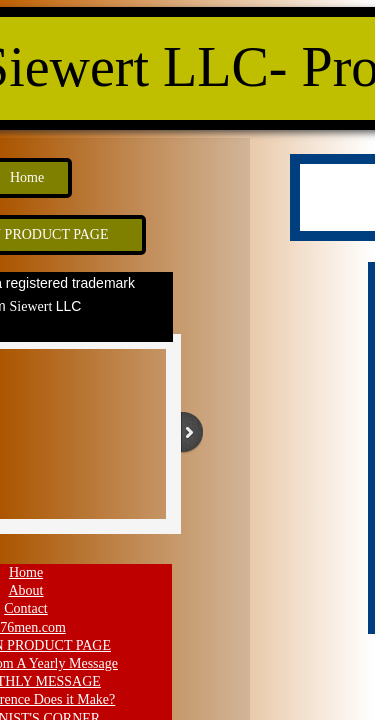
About (26, 590)
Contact (26, 608)
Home (26, 572)
